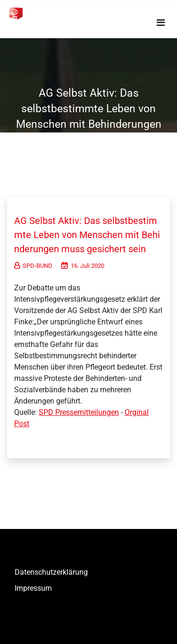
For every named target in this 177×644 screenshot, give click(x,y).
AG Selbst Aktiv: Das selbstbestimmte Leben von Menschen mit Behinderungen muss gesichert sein (87, 235)
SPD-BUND (33, 266)
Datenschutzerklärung (51, 572)
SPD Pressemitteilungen (79, 412)
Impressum (33, 588)
